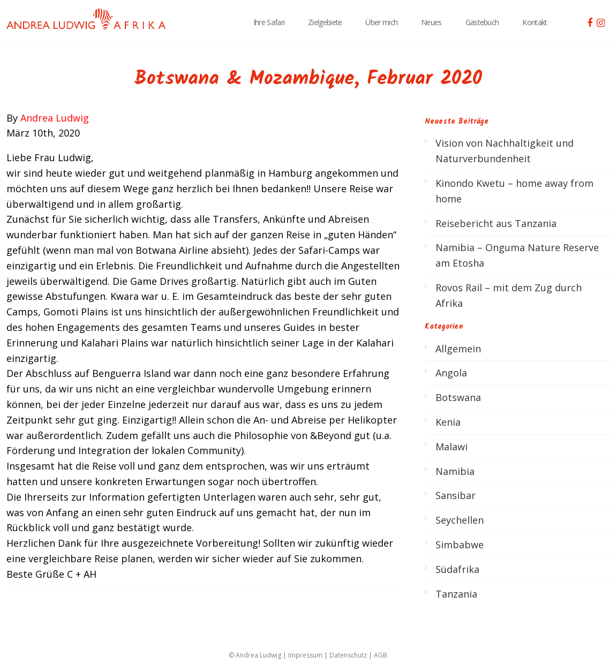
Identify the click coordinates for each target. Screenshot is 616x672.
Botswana (458, 397)
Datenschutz (348, 655)
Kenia (448, 422)
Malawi (452, 447)
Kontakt (535, 22)
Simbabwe (460, 545)
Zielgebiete (325, 22)
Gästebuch (482, 22)
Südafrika (457, 569)
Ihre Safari (269, 22)
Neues (431, 22)
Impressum (305, 655)
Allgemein (458, 349)
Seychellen (460, 520)
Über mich (381, 22)
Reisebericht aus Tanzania (496, 223)
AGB (381, 655)
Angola (451, 373)
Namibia (455, 471)
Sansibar (456, 495)
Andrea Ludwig (55, 118)
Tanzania (456, 594)
